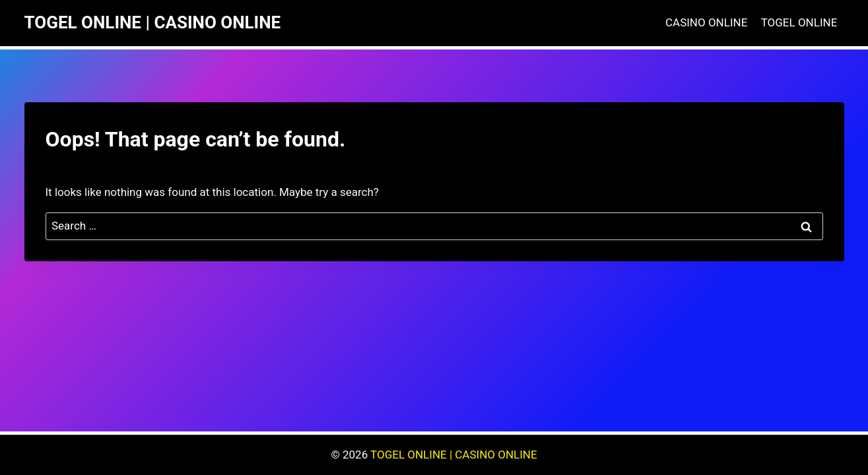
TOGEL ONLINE (799, 22)
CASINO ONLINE (706, 22)
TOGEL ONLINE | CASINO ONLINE (454, 455)
